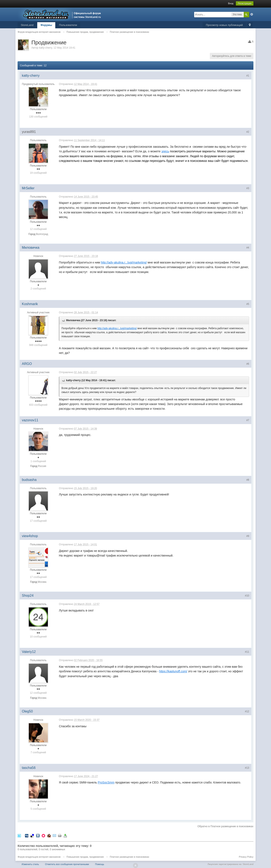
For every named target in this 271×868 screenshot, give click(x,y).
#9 (248, 536)
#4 (248, 248)
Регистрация (245, 3)
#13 (247, 768)
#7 (248, 420)
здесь (165, 151)
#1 (248, 76)
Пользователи (68, 25)
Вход (231, 3)
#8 (248, 480)
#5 (248, 304)
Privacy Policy (246, 857)
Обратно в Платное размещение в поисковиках (225, 826)
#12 (247, 711)
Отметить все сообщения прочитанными (67, 864)
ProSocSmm (106, 782)
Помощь (100, 864)
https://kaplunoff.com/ (173, 671)
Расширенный (252, 14)
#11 (247, 652)
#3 (248, 188)
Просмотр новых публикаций (224, 25)
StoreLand (27, 25)
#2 (248, 132)
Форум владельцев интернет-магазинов (39, 857)
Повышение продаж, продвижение (85, 857)
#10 (247, 596)
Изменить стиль (30, 864)
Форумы (46, 25)
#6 (248, 364)
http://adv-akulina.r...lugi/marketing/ (124, 262)
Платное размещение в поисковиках (129, 857)
